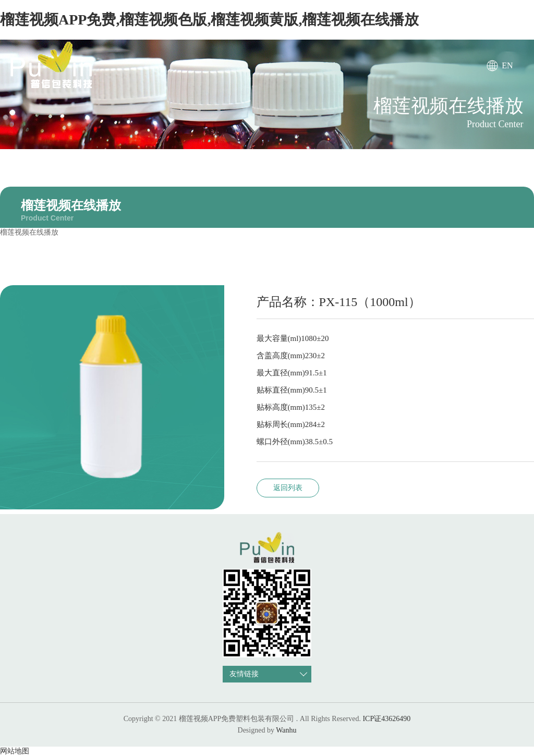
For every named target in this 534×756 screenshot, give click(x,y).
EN (507, 65)
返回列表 (288, 488)
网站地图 (15, 751)
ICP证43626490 (386, 719)
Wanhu (286, 730)
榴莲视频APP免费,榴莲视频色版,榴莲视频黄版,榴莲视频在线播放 (209, 20)
